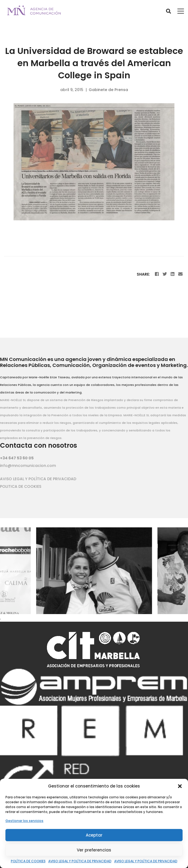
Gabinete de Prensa (108, 90)
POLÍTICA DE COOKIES (28, 861)
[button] (180, 786)
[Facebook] (157, 274)
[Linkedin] (173, 274)
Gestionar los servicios (24, 821)
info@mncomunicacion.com (28, 466)
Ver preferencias (94, 850)
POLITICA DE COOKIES (21, 486)
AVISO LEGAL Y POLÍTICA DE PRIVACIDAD (80, 861)
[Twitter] (165, 274)
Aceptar (94, 835)
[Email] (180, 274)
